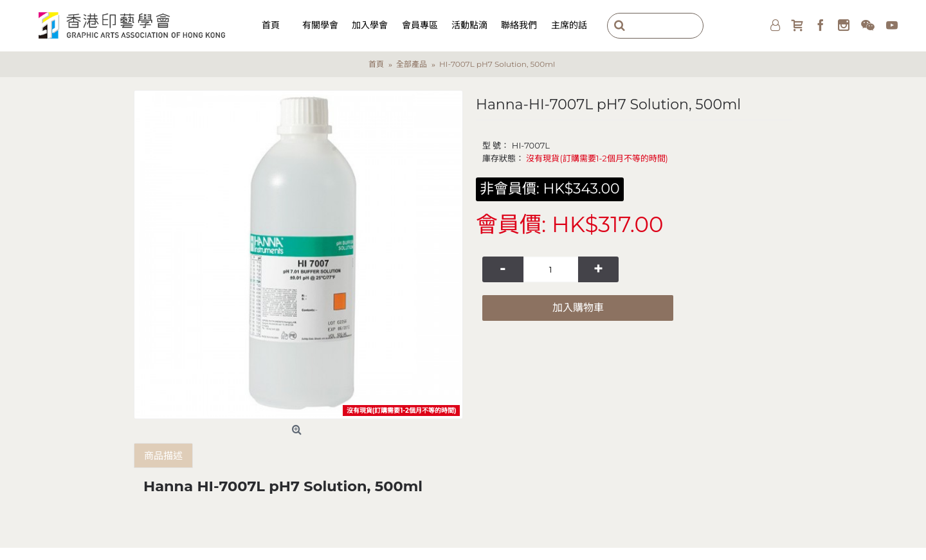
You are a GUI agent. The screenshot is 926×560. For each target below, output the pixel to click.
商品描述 (163, 456)
